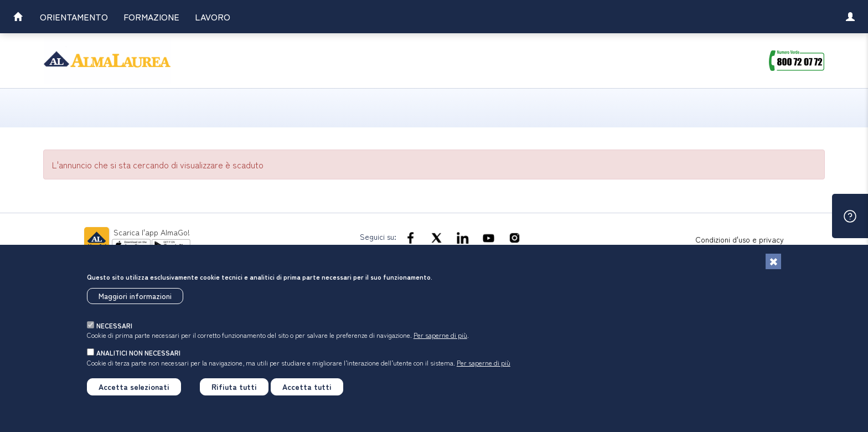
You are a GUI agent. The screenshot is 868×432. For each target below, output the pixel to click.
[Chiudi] (773, 261)
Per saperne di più (440, 335)
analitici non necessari (138, 353)
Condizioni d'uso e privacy (740, 239)
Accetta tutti (307, 387)
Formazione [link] (151, 17)
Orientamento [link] (74, 17)
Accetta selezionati (134, 387)
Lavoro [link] (213, 17)
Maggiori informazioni (135, 296)
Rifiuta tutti (234, 387)
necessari (114, 325)
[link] (18, 18)
